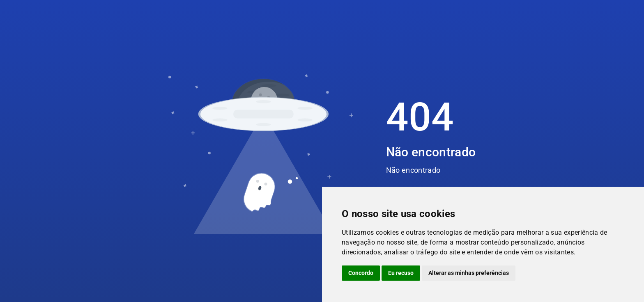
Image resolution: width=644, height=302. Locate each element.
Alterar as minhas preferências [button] (469, 273)
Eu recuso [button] (401, 273)
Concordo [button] (361, 273)
